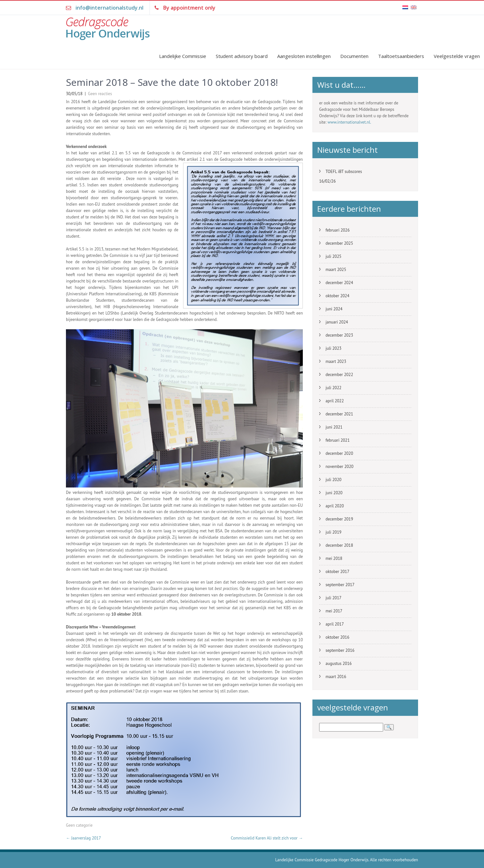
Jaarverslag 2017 (83, 838)
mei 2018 (334, 558)
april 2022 (335, 401)
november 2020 (339, 467)
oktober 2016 (337, 637)
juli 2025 (334, 256)
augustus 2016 (339, 663)
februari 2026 (338, 230)
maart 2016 (336, 677)
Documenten (354, 56)
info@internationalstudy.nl (109, 8)
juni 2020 (334, 493)
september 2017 (340, 585)
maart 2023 (336, 361)
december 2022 (339, 375)
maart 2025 (336, 270)
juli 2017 (334, 598)
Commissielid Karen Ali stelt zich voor (267, 838)
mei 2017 (334, 611)
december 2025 (339, 243)
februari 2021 (338, 440)
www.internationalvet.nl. (349, 122)
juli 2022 (334, 388)
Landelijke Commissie (183, 56)
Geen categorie (79, 825)
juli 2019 (334, 532)
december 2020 (339, 453)
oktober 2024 (337, 296)
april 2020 (335, 506)
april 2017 (335, 624)
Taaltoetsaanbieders (401, 56)
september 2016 (340, 650)
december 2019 (339, 519)
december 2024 (339, 283)
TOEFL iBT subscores (344, 172)
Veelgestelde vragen (457, 56)
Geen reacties (100, 94)
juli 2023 (334, 348)
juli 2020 (334, 480)
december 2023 (339, 335)
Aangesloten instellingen (304, 56)
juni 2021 (334, 427)
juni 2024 (334, 309)
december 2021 (339, 414)
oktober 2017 (337, 572)
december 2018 (339, 545)
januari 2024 (337, 322)
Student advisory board (242, 56)
